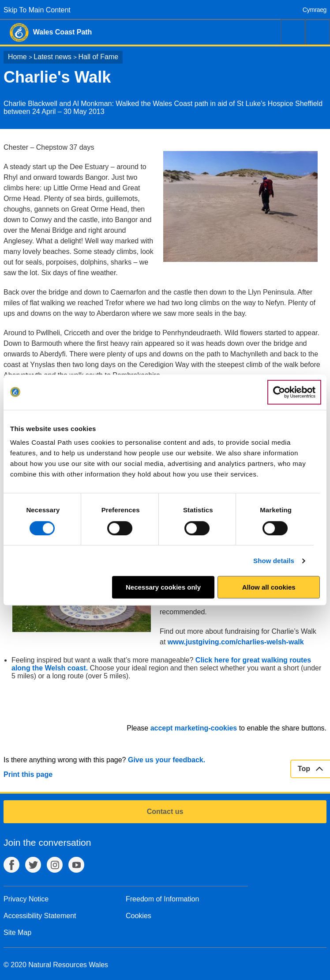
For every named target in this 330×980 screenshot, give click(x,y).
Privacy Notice (26, 899)
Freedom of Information (162, 899)
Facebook (11, 865)
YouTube (76, 865)
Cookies (139, 916)
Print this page (28, 774)
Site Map (17, 933)
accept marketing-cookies (194, 728)
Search (293, 32)
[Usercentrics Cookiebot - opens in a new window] (294, 392)
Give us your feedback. (167, 760)
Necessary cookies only (163, 587)
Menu (318, 32)
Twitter (33, 865)
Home (17, 57)
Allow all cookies (269, 587)
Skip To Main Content (37, 10)
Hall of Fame (98, 57)
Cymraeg (315, 10)
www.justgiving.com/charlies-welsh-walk (236, 642)
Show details (274, 561)
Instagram (55, 865)
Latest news (52, 57)
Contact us (165, 812)
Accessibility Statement (40, 916)
